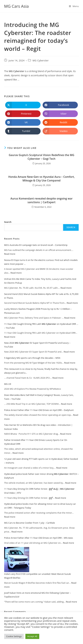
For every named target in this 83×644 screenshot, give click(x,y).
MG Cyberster (41, 60)
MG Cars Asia (16, 6)
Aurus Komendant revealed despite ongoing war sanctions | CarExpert (42, 200)
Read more (10, 254)
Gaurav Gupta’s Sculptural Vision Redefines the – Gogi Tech (41, 157)
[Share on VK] (23, 122)
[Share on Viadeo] (60, 131)
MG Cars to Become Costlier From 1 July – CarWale (30, 523)
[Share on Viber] (60, 114)
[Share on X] (23, 105)
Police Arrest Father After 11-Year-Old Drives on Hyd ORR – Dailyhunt (39, 410)
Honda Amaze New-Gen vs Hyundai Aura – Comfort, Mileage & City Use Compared (41, 179)
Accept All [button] (32, 636)
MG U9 (8, 384)
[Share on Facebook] (60, 105)
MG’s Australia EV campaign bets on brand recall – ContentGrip (36, 245)
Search (8, 222)
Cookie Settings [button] (14, 636)
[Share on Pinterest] (23, 114)
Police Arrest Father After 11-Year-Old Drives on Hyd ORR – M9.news (39, 538)
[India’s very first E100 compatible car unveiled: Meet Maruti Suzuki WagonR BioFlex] (17, 560)
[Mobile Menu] (74, 6)
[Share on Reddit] (60, 122)
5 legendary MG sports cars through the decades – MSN (32, 358)
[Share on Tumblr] (23, 131)
